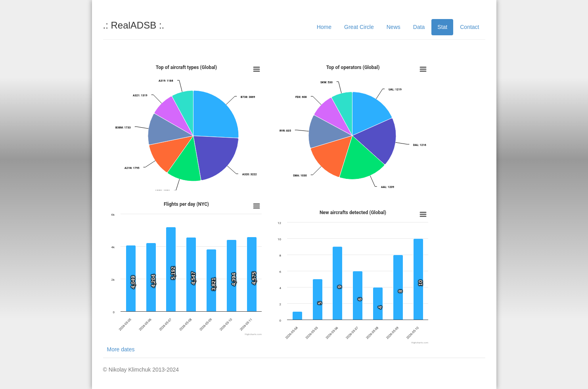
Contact (469, 27)
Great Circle (359, 27)
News (394, 27)
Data (419, 27)
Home (324, 27)
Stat (442, 27)
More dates (121, 349)
